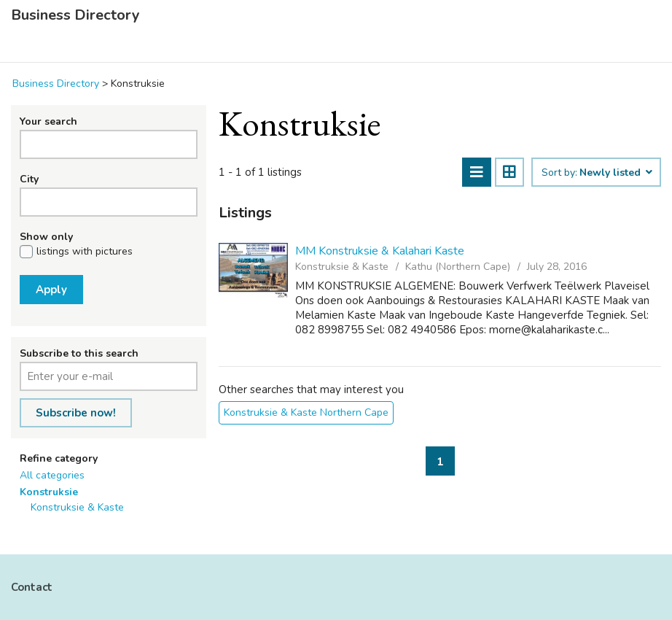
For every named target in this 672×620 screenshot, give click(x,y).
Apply (51, 290)
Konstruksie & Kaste (77, 507)
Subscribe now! (76, 413)
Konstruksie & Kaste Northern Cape (306, 412)
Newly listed (615, 173)
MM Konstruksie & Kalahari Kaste (380, 251)
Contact (32, 587)
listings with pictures (85, 252)
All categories (52, 475)
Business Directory (75, 15)
